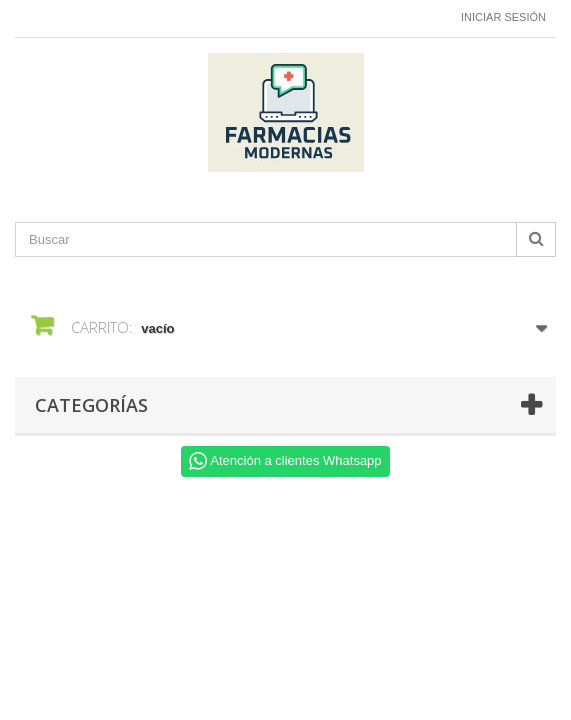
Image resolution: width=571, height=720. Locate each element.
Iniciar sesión (503, 17)
